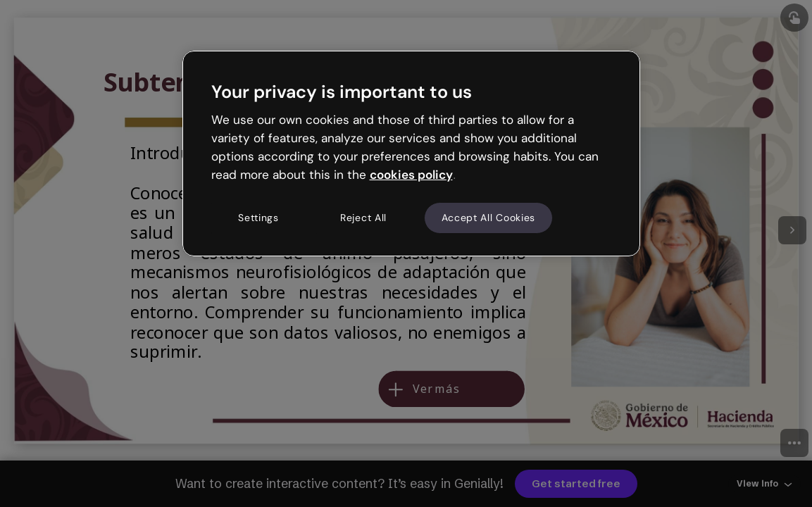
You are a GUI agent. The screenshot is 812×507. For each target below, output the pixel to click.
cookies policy (411, 175)
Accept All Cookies (489, 218)
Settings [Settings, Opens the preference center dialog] (258, 218)
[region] (411, 154)
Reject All (363, 218)
